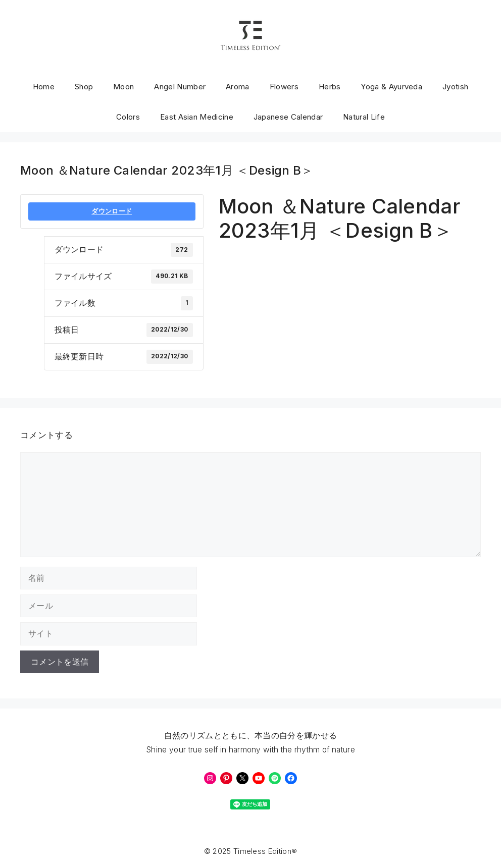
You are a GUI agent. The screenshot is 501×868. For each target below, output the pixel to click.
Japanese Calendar (288, 117)
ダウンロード (112, 211)
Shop (84, 87)
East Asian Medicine (197, 117)
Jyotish (455, 87)
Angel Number (180, 87)
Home (44, 87)
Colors (128, 117)
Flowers (284, 87)
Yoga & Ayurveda (391, 87)
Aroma (238, 87)
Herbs (330, 87)
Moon (123, 87)
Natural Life (364, 117)
